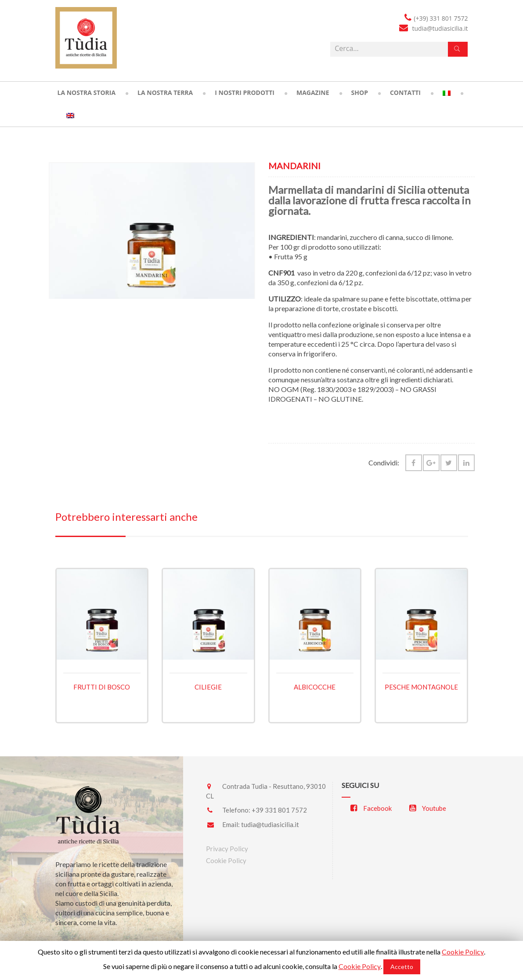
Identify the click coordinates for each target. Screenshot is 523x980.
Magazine (313, 93)
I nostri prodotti (245, 93)
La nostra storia (87, 93)
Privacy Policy (227, 849)
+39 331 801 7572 (279, 810)
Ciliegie (208, 687)
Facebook (371, 808)
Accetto (402, 967)
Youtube (428, 808)
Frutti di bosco (102, 687)
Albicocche (315, 687)
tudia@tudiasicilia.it (270, 824)
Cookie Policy (226, 860)
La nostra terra (165, 93)
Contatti (405, 93)
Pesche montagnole (421, 687)
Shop (360, 93)
